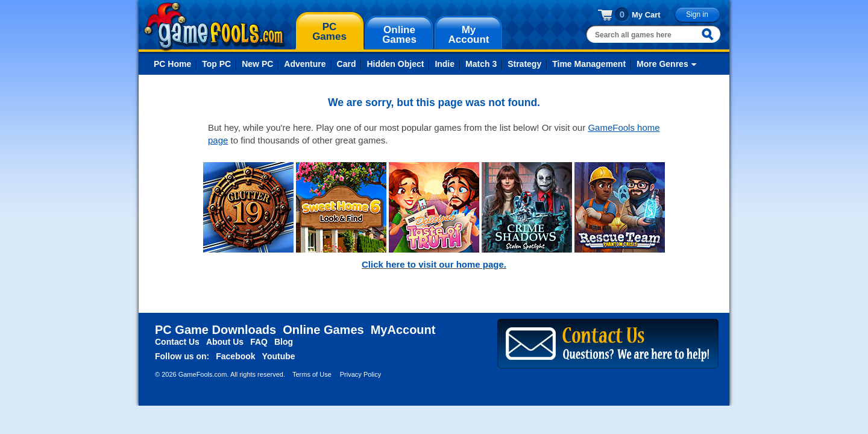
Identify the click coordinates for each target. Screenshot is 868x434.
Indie (445, 64)
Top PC (216, 64)
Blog (284, 342)
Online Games (323, 330)
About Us (225, 342)
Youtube (279, 356)
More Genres (662, 64)
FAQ (259, 342)
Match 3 (481, 64)
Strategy (524, 64)
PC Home (172, 64)
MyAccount (403, 330)
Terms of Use (312, 374)
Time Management (589, 64)
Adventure (305, 64)
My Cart (646, 15)
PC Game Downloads (215, 330)
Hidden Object (395, 64)
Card (347, 64)
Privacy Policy (360, 374)
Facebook (235, 356)
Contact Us (177, 342)
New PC (257, 64)
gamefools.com (214, 27)
